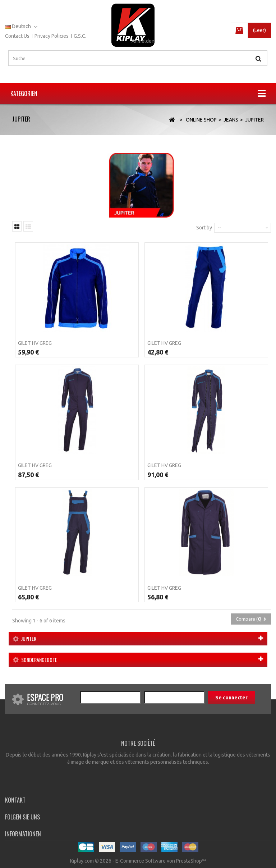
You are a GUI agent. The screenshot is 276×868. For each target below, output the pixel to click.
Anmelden (143, 41)
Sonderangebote (39, 660)
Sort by (204, 228)
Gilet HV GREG (35, 343)
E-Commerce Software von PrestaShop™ (161, 861)
